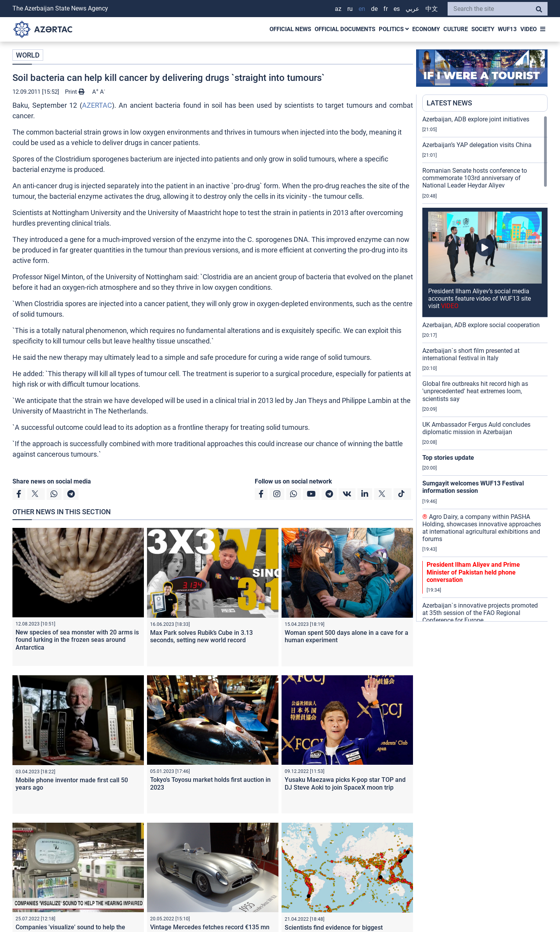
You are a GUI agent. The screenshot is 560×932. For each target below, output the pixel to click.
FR (386, 9)
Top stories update (448, 458)
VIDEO (528, 29)
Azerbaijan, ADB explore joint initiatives (476, 119)
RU (350, 9)
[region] (485, 368)
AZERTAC (97, 105)
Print (75, 92)
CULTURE (456, 29)
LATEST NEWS (449, 103)
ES (397, 9)
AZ (338, 9)
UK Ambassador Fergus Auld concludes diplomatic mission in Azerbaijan (476, 428)
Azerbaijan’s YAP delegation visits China (477, 145)
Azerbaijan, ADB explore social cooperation (481, 325)
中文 (432, 9)
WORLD (28, 55)
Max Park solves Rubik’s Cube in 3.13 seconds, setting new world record (201, 636)
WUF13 (507, 29)
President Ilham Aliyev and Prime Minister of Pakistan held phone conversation (473, 572)
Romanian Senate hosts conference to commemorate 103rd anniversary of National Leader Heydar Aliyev (475, 178)
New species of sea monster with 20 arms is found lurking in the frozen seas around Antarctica (77, 640)
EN (362, 9)
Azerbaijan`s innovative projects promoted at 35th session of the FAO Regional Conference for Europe (480, 613)
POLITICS (394, 29)
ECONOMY (426, 29)
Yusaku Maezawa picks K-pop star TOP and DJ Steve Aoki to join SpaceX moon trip (345, 783)
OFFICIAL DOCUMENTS (345, 29)
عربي (413, 9)
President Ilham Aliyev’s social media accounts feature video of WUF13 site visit (479, 299)
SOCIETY (483, 29)
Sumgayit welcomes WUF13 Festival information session (473, 487)
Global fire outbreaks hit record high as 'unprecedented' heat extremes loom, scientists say (475, 391)
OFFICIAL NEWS (290, 29)
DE (374, 9)
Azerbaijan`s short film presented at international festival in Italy (471, 354)
